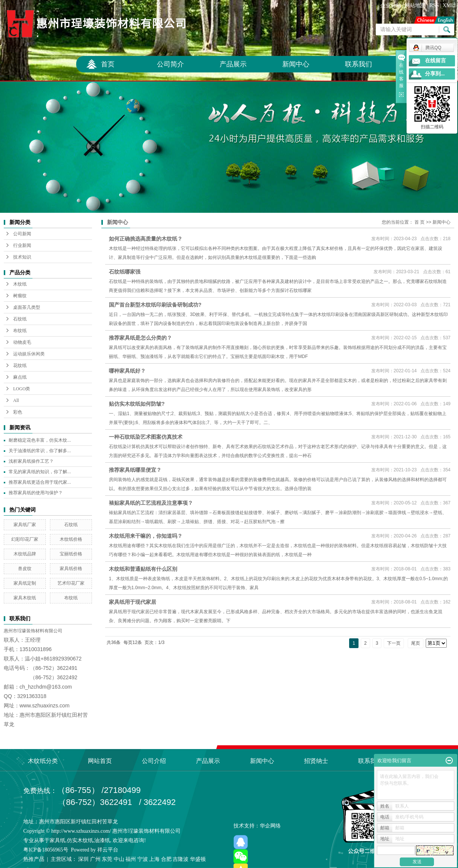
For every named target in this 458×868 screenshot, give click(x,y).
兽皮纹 (25, 569)
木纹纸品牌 (25, 554)
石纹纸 (20, 319)
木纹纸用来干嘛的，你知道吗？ (146, 536)
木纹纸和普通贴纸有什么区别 (143, 569)
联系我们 (359, 64)
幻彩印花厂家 (25, 539)
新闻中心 (296, 64)
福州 (131, 859)
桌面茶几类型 (27, 307)
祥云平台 (108, 850)
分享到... (435, 74)
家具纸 (57, 840)
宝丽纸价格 (71, 554)
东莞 (107, 859)
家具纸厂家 (25, 525)
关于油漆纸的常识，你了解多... (40, 451)
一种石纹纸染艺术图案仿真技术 (146, 437)
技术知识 (22, 257)
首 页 (420, 222)
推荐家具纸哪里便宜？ (135, 470)
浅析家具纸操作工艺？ (31, 461)
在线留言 (435, 61)
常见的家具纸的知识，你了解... (40, 472)
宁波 (143, 859)
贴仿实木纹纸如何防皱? (137, 404)
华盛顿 (198, 859)
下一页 (394, 643)
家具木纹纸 (25, 598)
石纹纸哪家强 (125, 272)
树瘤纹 (20, 296)
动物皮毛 (22, 342)
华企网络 (270, 826)
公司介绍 (154, 761)
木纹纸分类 (43, 761)
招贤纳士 (316, 761)
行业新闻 (22, 245)
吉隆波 (181, 859)
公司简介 (170, 64)
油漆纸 (102, 840)
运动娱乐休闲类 (29, 354)
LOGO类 (22, 389)
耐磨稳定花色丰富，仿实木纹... (40, 440)
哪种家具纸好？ (127, 371)
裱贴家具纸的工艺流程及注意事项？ (151, 503)
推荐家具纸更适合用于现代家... (40, 482)
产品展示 (233, 64)
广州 (95, 859)
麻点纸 (20, 377)
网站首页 (100, 761)
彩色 (18, 412)
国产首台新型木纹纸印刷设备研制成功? (155, 305)
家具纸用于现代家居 (133, 602)
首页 (108, 64)
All (16, 400)
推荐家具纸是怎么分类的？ (140, 338)
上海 (154, 859)
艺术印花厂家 (71, 583)
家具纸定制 (25, 583)
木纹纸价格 (71, 539)
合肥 (166, 859)
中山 (119, 859)
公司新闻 (22, 234)
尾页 (416, 643)
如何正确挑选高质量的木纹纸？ (146, 239)
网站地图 (415, 5)
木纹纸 (20, 284)
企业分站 (391, 5)
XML (448, 5)
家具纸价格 (71, 569)
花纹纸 (20, 366)
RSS (434, 5)
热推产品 (34, 859)
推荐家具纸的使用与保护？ (36, 493)
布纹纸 (20, 331)
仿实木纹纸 (80, 840)
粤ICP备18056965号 (46, 850)
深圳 (83, 859)
